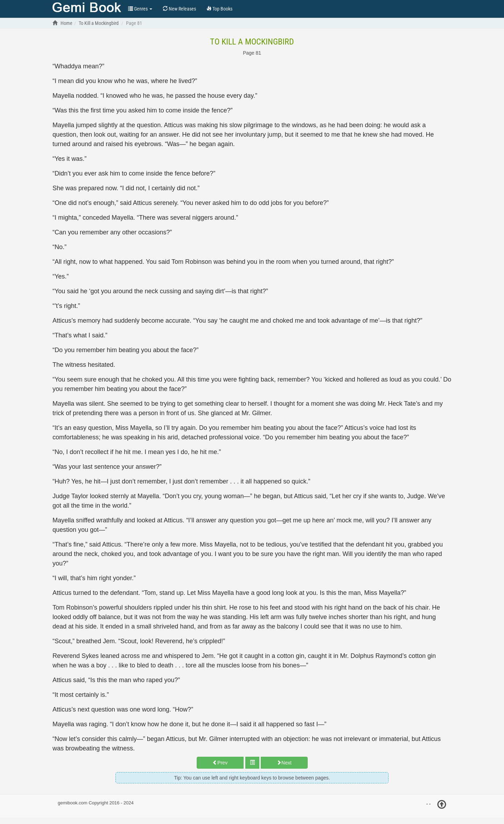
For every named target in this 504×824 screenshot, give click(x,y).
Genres (140, 9)
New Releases (179, 9)
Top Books (87, 8)
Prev (220, 763)
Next (284, 763)
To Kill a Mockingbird (252, 42)
